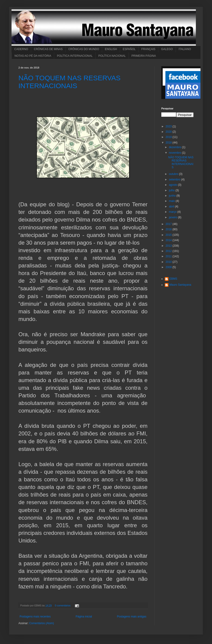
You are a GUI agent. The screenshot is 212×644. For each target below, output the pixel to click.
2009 (169, 267)
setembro (175, 180)
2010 (169, 262)
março (173, 212)
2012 (169, 251)
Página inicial (84, 617)
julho (172, 190)
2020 (169, 132)
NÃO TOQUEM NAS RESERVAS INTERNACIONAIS (69, 82)
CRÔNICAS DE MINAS (48, 49)
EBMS (173, 279)
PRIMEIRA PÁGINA (144, 56)
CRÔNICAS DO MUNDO (84, 49)
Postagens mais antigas (132, 617)
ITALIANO (185, 49)
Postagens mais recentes (35, 617)
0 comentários (63, 605)
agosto (173, 185)
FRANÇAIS (149, 49)
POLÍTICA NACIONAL (112, 56)
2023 (169, 126)
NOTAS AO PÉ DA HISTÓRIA (33, 56)
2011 (169, 256)
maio (172, 201)
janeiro (173, 217)
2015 (169, 235)
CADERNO (21, 49)
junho (173, 196)
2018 (169, 143)
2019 (169, 137)
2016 (169, 229)
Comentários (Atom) (42, 623)
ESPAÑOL (129, 49)
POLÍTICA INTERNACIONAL (75, 56)
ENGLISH (111, 49)
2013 (169, 246)
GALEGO (167, 49)
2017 (169, 224)
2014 (169, 240)
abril (172, 207)
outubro (174, 174)
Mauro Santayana (180, 285)
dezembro (175, 147)
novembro (175, 153)
